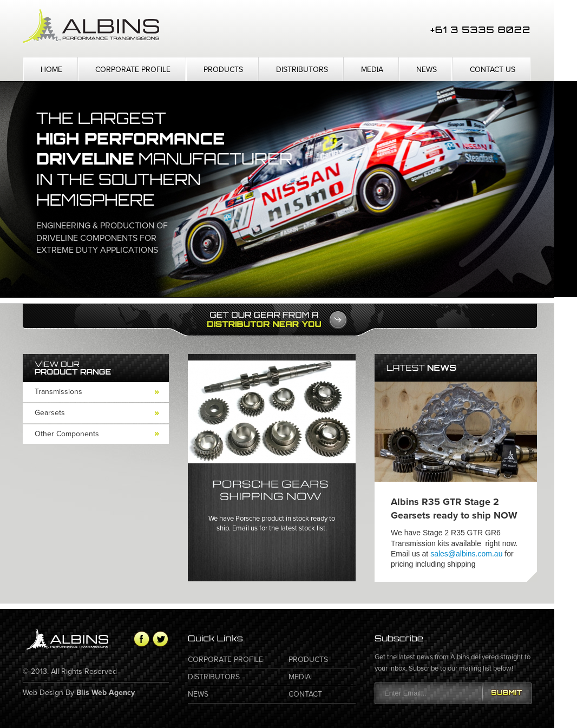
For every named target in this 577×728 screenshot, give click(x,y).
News (427, 70)
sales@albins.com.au (466, 554)
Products (223, 70)
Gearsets (50, 413)
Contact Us (493, 70)
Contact (305, 694)
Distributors (302, 70)
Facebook (142, 639)
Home (51, 70)
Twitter (160, 639)
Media (372, 70)
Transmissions (58, 392)
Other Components (67, 434)
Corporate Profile (133, 70)
